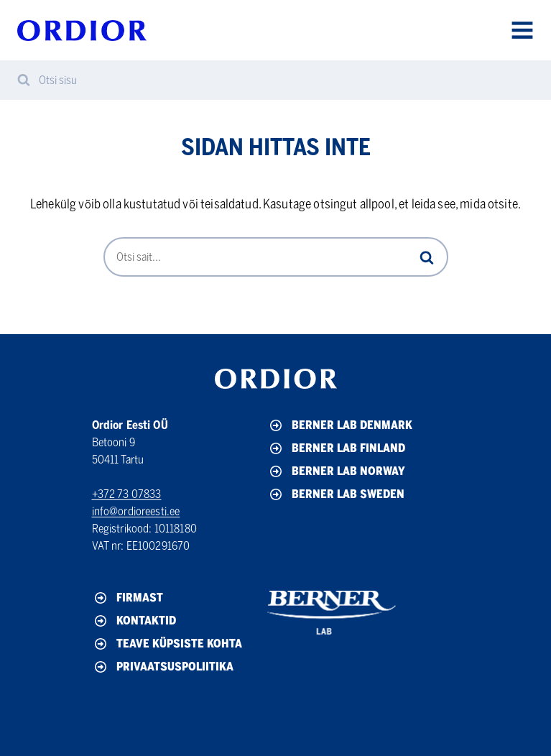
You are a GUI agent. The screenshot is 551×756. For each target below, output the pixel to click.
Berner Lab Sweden (336, 494)
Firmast (128, 598)
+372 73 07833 (127, 494)
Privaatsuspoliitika (163, 667)
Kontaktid (134, 621)
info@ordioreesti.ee (136, 511)
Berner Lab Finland (336, 448)
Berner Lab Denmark (340, 425)
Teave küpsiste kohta (167, 644)
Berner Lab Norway (336, 471)
